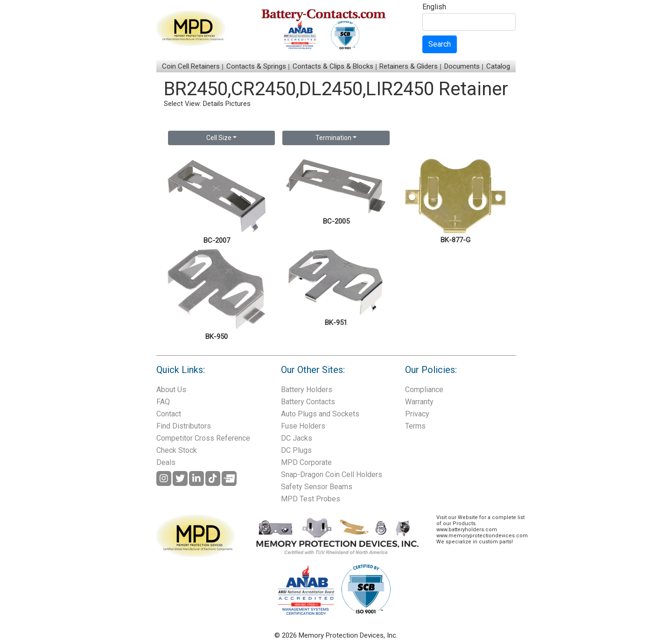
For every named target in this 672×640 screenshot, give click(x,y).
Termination (333, 138)
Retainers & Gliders (409, 66)
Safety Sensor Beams (317, 487)
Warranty (419, 402)
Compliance (424, 390)
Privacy (417, 414)
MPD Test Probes (311, 499)
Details (213, 104)
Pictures (238, 104)
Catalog (498, 66)
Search (440, 44)
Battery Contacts (308, 402)
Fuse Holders (303, 426)
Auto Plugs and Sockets (320, 414)
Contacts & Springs (256, 66)
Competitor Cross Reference (203, 438)
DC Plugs (296, 450)
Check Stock (177, 450)
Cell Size (219, 138)
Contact (169, 414)
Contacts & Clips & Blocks (333, 66)
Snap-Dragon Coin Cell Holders (332, 475)
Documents (462, 66)
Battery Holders (307, 390)
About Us (171, 390)
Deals (166, 462)
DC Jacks (297, 438)
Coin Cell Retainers (191, 66)
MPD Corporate (306, 462)
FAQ (163, 402)
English (434, 7)
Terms (415, 426)
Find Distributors (184, 426)
